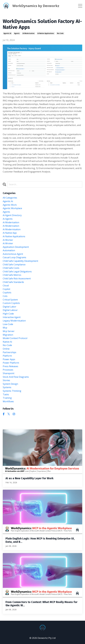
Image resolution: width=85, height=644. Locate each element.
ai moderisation (29, 33)
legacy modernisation (14, 321)
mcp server (9, 331)
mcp (5, 328)
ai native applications (46, 33)
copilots (7, 293)
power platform (11, 363)
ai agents (8, 219)
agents (17, 33)
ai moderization (11, 226)
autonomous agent (13, 254)
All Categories (10, 198)
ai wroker (8, 243)
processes (8, 370)
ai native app (10, 233)
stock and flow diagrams (16, 377)
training (7, 398)
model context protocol (15, 338)
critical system (10, 300)
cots (5, 296)
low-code (8, 324)
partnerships (10, 352)
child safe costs (11, 268)
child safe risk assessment (17, 279)
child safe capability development (20, 261)
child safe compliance (14, 265)
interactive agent (12, 317)
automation (9, 250)
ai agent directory (12, 215)
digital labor (10, 307)
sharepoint (9, 373)
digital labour (10, 310)
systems (7, 387)
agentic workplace (12, 208)
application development (16, 247)
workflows (8, 401)
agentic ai (7, 33)
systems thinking (12, 391)
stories (6, 380)
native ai (7, 342)
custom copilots (11, 303)
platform (7, 356)
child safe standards (13, 282)
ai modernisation (12, 229)
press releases (10, 366)
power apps (9, 359)
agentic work (10, 205)
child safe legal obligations (17, 272)
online (6, 349)
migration (8, 335)
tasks (6, 394)
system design (10, 384)
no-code (60, 33)
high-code (8, 314)
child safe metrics (12, 275)
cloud (6, 286)
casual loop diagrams (14, 257)
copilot (6, 289)
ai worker (8, 240)
